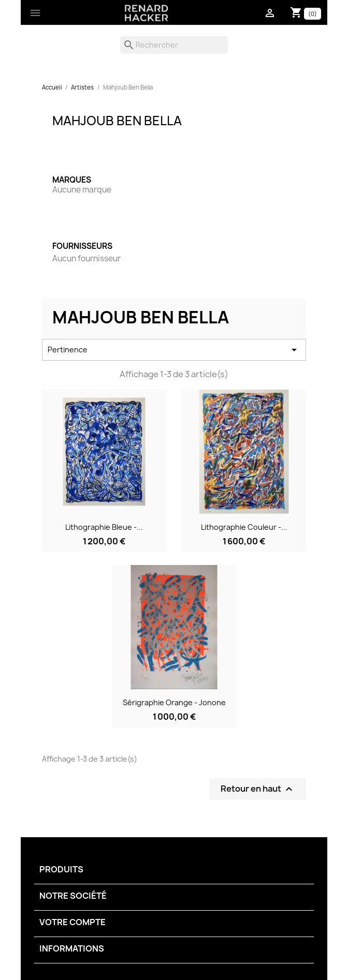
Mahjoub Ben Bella (117, 121)
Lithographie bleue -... (104, 527)
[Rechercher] (174, 45)
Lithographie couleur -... (244, 527)
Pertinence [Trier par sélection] (174, 350)
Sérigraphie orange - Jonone (174, 702)
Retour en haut (258, 789)
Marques (72, 180)
